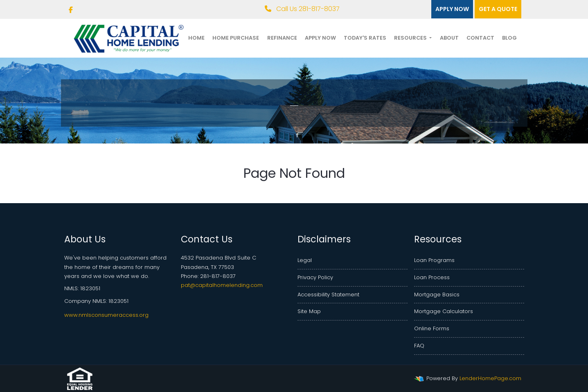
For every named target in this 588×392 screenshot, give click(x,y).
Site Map (309, 311)
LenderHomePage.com (490, 378)
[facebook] (71, 10)
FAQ (419, 346)
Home (196, 38)
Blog (509, 38)
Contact (480, 38)
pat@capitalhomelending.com (222, 285)
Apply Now (320, 38)
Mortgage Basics (437, 295)
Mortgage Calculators (444, 311)
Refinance (282, 38)
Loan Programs (434, 260)
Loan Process (432, 277)
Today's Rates (365, 38)
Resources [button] (411, 38)
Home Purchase (236, 38)
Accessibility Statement (328, 295)
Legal (305, 260)
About (449, 38)
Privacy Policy (315, 277)
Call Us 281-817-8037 (302, 9)
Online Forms (432, 328)
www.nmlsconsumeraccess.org (106, 315)
